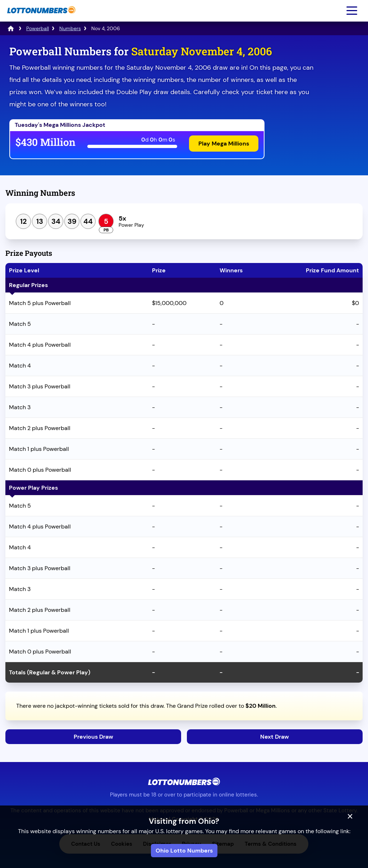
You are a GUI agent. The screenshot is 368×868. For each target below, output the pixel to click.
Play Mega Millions (224, 144)
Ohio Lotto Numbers (184, 851)
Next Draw (275, 737)
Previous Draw (93, 737)
